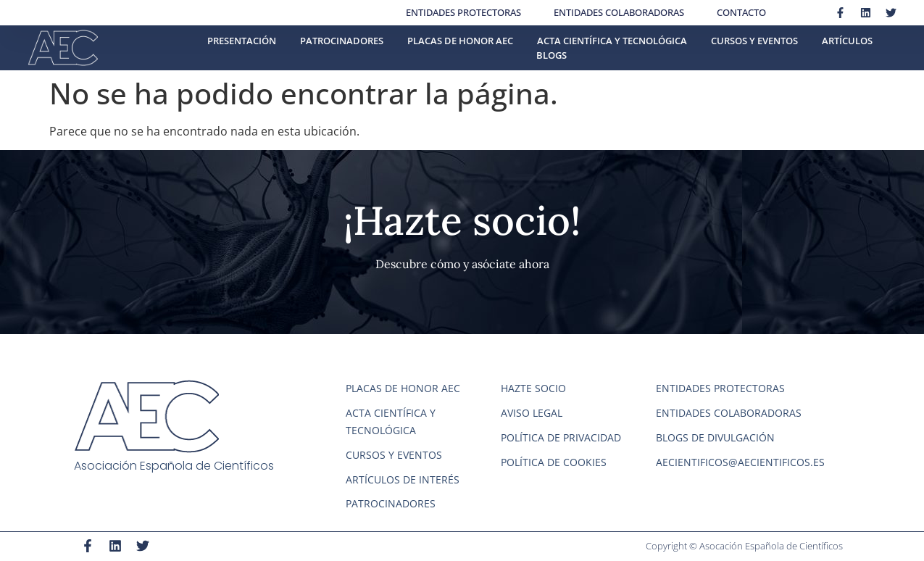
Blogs (552, 55)
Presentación (242, 41)
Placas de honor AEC (460, 41)
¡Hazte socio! (462, 220)
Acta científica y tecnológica (612, 41)
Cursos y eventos (754, 41)
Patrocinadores (342, 41)
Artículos (847, 41)
